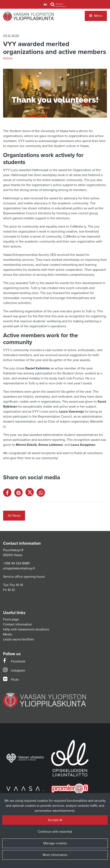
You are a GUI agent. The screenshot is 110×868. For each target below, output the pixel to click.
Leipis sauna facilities (18, 639)
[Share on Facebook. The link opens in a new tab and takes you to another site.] (9, 494)
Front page (11, 619)
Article (8, 58)
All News (14, 516)
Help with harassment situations (26, 629)
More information (55, 855)
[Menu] (96, 16)
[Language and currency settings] (46, 4)
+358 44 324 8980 (16, 563)
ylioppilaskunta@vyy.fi (19, 568)
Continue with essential (55, 832)
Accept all (55, 820)
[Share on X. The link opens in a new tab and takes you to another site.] (31, 494)
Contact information (18, 624)
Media (8, 634)
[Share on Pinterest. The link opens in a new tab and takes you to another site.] (20, 494)
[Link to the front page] (28, 17)
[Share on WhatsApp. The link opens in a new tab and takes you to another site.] (42, 494)
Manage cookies (55, 843)
